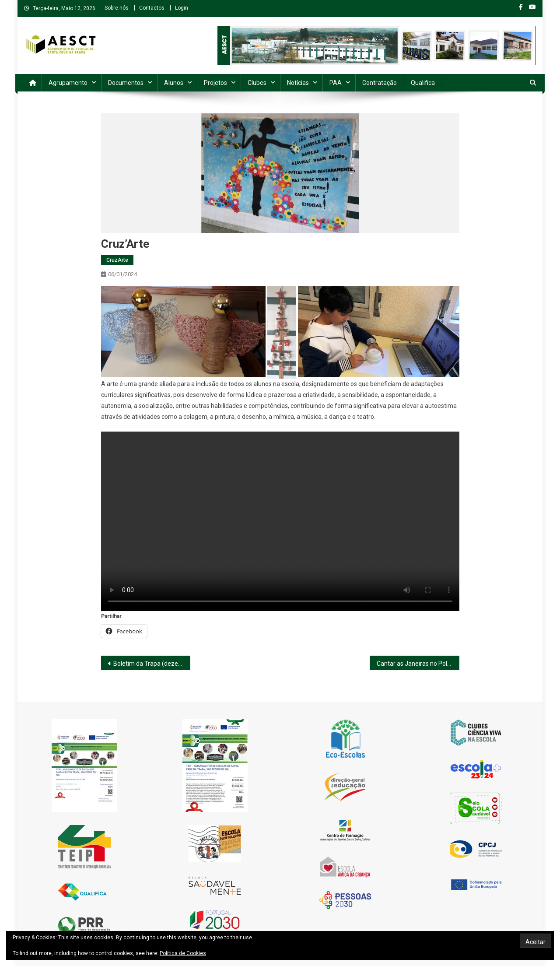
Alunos (174, 83)
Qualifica (423, 83)
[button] (184, 332)
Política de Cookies (183, 953)
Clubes (257, 83)
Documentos (126, 83)
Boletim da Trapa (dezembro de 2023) (152, 664)
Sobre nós (117, 8)
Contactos (152, 8)
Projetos (215, 83)
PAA (336, 83)
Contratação (380, 83)
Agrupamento (68, 83)
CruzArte (117, 260)
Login (182, 8)
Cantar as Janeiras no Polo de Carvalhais (418, 664)
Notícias (298, 83)
